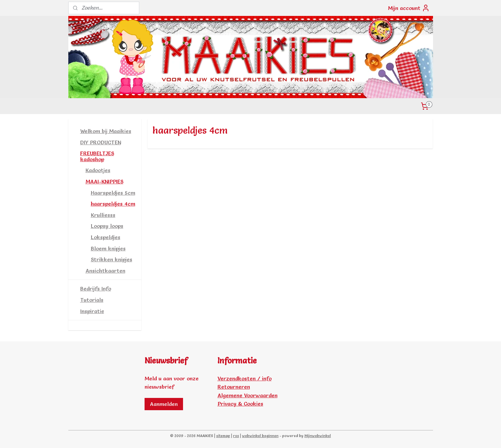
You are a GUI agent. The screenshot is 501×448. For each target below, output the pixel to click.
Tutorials (92, 300)
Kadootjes (98, 170)
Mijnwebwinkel (318, 436)
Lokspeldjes (106, 237)
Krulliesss (103, 215)
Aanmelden (164, 404)
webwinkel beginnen (260, 436)
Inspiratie (92, 311)
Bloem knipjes (108, 248)
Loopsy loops (107, 226)
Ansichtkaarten (105, 271)
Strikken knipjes (112, 259)
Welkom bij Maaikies (106, 131)
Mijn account (409, 8)
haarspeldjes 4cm (113, 204)
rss (236, 436)
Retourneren (234, 387)
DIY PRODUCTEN (101, 142)
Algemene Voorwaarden (248, 395)
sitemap (223, 436)
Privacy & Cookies (240, 404)
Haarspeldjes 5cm (113, 193)
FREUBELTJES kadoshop (97, 156)
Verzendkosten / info (245, 378)
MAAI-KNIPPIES (104, 181)
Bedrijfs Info (96, 288)
